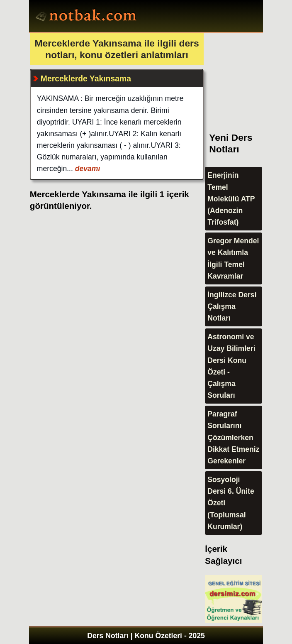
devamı (87, 169)
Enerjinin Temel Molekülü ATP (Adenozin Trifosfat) (231, 199)
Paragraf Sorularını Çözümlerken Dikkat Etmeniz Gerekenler (233, 437)
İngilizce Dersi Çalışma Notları (232, 306)
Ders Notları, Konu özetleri (87, 17)
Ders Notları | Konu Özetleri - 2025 (146, 636)
